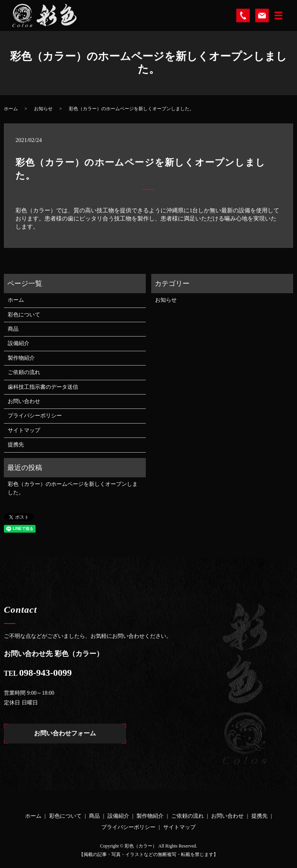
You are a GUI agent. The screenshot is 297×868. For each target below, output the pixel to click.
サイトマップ (24, 430)
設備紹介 (19, 343)
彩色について (24, 315)
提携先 (16, 445)
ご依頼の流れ (24, 372)
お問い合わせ (24, 401)
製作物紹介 (21, 358)
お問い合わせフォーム (65, 733)
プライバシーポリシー (35, 416)
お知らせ (43, 109)
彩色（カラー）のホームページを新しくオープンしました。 (73, 488)
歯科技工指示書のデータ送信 (43, 387)
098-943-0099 (46, 673)
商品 (13, 329)
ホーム (11, 109)
